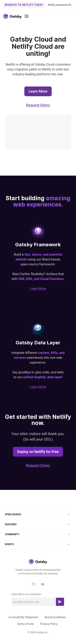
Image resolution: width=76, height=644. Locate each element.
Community (38, 534)
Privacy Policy (49, 624)
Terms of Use (25, 624)
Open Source (38, 514)
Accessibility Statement (23, 617)
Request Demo (38, 105)
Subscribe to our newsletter (26, 594)
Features (38, 524)
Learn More (38, 91)
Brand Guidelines (55, 617)
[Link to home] (12, 16)
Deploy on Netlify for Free (38, 452)
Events (38, 544)
